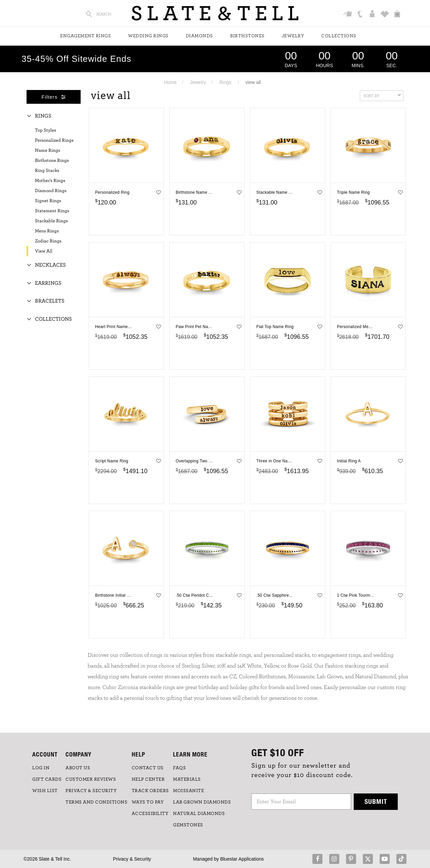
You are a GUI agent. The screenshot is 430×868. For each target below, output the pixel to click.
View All (44, 251)
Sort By (382, 95)
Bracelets (50, 301)
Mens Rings (47, 231)
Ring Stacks (47, 171)
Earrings (48, 283)
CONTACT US (148, 768)
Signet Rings (48, 201)
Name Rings (48, 150)
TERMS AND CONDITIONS (96, 802)
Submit (376, 801)
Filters (54, 97)
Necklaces (50, 265)
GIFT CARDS (47, 779)
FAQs (179, 768)
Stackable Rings (51, 221)
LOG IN (41, 768)
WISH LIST (45, 791)
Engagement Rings (85, 36)
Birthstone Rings (52, 161)
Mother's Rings (50, 181)
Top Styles (46, 130)
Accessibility (150, 814)
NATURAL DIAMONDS (199, 814)
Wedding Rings (148, 36)
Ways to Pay (148, 802)
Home (170, 82)
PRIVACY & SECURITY (91, 791)
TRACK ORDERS (150, 791)
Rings (225, 82)
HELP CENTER (148, 779)
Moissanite (188, 791)
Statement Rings (52, 211)
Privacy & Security (132, 859)
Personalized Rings (54, 140)
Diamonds (199, 36)
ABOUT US (78, 768)
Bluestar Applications (242, 859)
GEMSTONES (188, 825)
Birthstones (247, 36)
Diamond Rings (51, 191)
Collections (339, 36)
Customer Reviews (91, 779)
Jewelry (293, 36)
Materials (187, 779)
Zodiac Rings (48, 241)
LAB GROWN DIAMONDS (202, 802)
